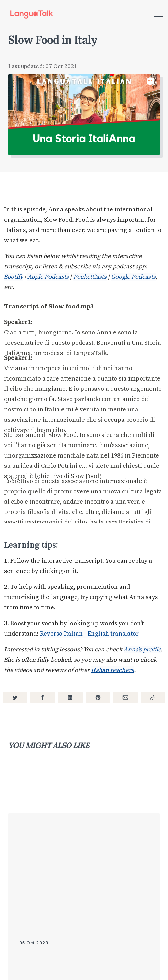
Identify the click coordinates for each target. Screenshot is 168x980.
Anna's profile (142, 649)
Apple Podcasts (48, 277)
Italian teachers (113, 670)
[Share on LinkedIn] (70, 697)
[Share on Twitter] (15, 697)
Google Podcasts (133, 277)
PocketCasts (90, 277)
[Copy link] (153, 697)
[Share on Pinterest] (98, 697)
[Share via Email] (125, 697)
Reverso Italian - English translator (89, 634)
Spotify (14, 277)
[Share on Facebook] (43, 697)
